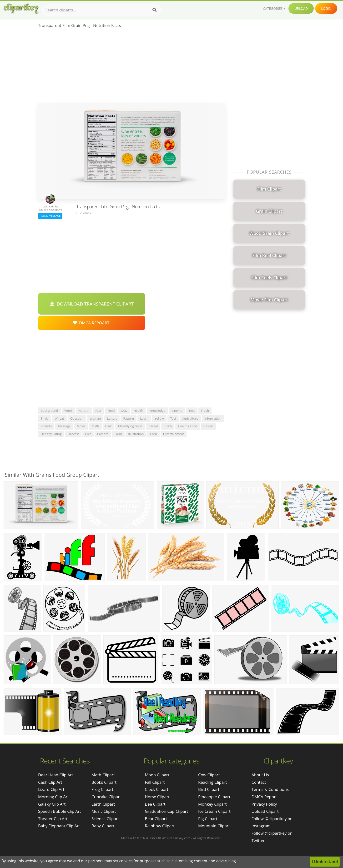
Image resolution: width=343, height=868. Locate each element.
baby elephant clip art (59, 826)
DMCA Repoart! (92, 323)
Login (326, 8)
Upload (301, 8)
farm (118, 434)
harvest (73, 434)
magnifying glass (130, 426)
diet (88, 434)
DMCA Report (264, 797)
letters (112, 418)
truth (168, 426)
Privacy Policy (264, 804)
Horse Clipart (157, 797)
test (173, 418)
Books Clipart (104, 782)
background (49, 411)
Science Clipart (105, 819)
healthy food (187, 426)
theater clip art (53, 819)
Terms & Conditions (270, 789)
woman (95, 418)
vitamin (46, 426)
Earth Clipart (103, 804)
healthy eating (51, 434)
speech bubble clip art (60, 811)
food (111, 411)
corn (154, 434)
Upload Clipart (265, 811)
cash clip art (50, 782)
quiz (124, 411)
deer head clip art (56, 775)
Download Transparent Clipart (92, 304)
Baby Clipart (103, 826)
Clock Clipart (157, 789)
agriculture (190, 418)
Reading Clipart (212, 782)
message (64, 426)
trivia (45, 418)
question (77, 418)
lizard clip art (51, 789)
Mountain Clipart (214, 826)
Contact (259, 782)
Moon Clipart (157, 775)
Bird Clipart (209, 789)
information (213, 418)
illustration (136, 434)
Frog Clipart (102, 789)
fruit (109, 426)
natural (84, 411)
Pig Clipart (208, 819)
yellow (159, 418)
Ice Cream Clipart (214, 811)
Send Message (50, 216)
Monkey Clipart (212, 804)
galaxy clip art (52, 804)
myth (95, 426)
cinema (177, 411)
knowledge (157, 411)
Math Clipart (103, 775)
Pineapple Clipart (214, 797)
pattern (129, 418)
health (138, 411)
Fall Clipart (155, 782)
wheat (59, 418)
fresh (205, 411)
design (208, 426)
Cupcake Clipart (106, 797)
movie (81, 426)
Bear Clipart (156, 819)
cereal (153, 426)
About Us (260, 775)
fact (98, 411)
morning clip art (53, 797)
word (68, 411)
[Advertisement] (132, 67)
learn (144, 418)
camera (103, 434)
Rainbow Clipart (160, 826)
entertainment (174, 434)
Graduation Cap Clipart (166, 811)
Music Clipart (104, 811)
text (192, 411)
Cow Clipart (209, 775)
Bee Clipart (155, 804)
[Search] (154, 10)
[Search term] (101, 10)
